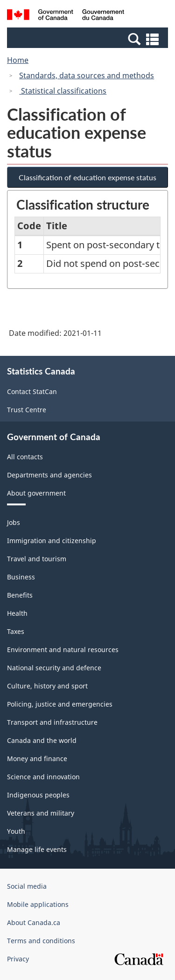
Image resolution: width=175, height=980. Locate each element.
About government (36, 493)
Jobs (14, 522)
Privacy (18, 959)
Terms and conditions (41, 941)
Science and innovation (43, 777)
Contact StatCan (32, 391)
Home (18, 60)
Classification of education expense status (87, 177)
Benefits (20, 595)
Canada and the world (42, 740)
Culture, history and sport (47, 686)
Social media (27, 886)
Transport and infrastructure (52, 722)
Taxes (16, 631)
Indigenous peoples (38, 795)
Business (21, 577)
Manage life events (37, 849)
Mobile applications (38, 904)
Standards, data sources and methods (87, 75)
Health (17, 613)
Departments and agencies (49, 475)
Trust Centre (27, 410)
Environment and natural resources (63, 650)
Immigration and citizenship (52, 541)
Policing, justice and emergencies (60, 704)
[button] (89, 39)
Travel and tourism (37, 559)
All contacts (25, 457)
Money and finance (37, 759)
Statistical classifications (63, 91)
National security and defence (54, 668)
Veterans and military (41, 813)
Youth (16, 831)
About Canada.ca (34, 922)
